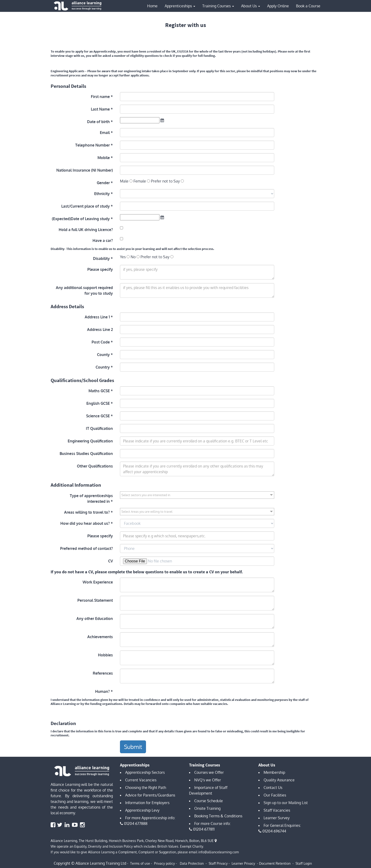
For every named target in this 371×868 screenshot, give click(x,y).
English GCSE (98, 403)
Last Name (100, 109)
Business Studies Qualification (86, 454)
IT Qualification (99, 428)
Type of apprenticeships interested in (91, 499)
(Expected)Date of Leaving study (81, 219)
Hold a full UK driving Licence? (86, 230)
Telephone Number (93, 145)
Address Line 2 (100, 329)
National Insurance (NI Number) (85, 170)
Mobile (104, 158)
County (103, 355)
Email (105, 133)
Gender (103, 183)
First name (100, 97)
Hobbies (105, 655)
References (103, 673)
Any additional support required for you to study (84, 290)
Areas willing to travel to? (87, 512)
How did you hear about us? (85, 523)
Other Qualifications (95, 466)
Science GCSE (98, 416)
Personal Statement (95, 600)
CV (110, 561)
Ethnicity (102, 194)
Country (103, 367)
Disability (101, 258)
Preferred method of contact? (86, 548)
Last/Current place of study (86, 206)
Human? (102, 691)
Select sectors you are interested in (146, 495)
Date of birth (98, 122)
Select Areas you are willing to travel (147, 512)
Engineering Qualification (90, 441)
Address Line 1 (97, 317)
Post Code (101, 342)
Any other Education (95, 619)
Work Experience (98, 582)
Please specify (100, 269)
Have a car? (103, 240)
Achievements (100, 637)
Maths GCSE (99, 391)
